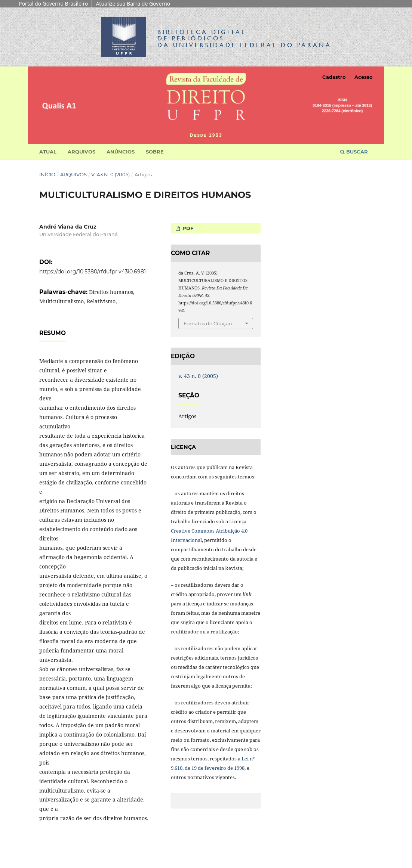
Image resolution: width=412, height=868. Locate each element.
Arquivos (82, 152)
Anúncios (121, 152)
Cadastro (334, 77)
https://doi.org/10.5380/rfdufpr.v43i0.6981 (93, 272)
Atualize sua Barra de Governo (133, 4)
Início (47, 174)
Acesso (364, 77)
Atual (48, 152)
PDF (187, 228)
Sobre (155, 152)
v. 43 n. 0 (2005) (110, 174)
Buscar (354, 152)
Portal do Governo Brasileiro (53, 4)
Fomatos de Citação (208, 323)
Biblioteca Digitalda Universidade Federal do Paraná (245, 38)
